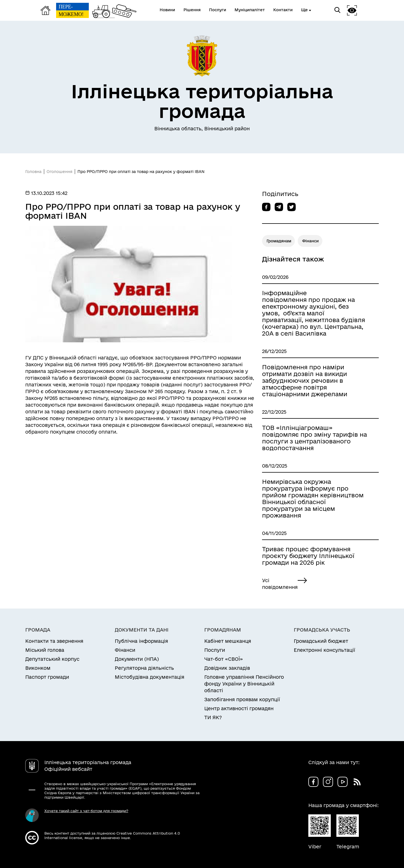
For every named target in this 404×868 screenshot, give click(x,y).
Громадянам (279, 241)
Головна (33, 172)
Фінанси (310, 241)
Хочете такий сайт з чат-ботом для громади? (86, 811)
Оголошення (59, 172)
